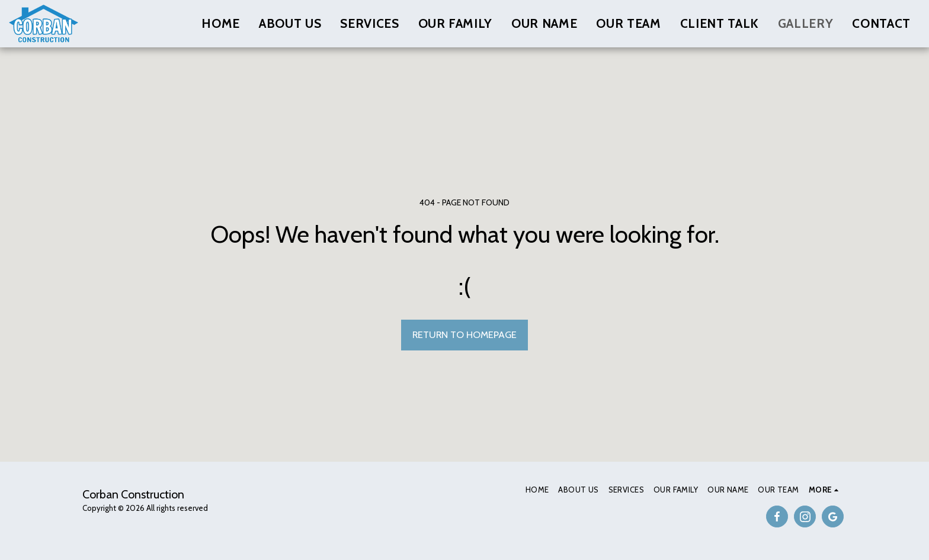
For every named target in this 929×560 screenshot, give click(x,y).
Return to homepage (464, 334)
